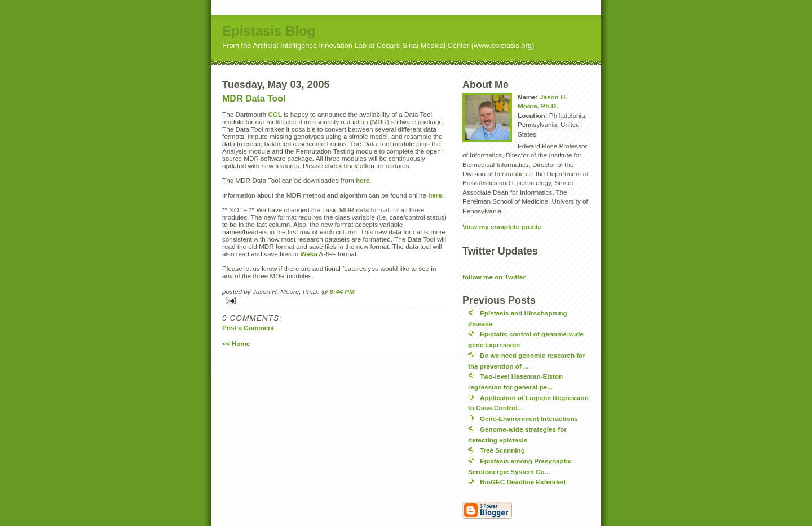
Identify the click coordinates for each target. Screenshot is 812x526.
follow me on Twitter (494, 277)
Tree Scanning (502, 450)
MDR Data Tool (254, 98)
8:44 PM (342, 292)
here (363, 180)
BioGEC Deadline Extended (523, 482)
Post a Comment (248, 328)
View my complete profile (502, 227)
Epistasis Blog (269, 31)
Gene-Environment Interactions (529, 418)
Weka (308, 254)
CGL (275, 114)
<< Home (236, 343)
